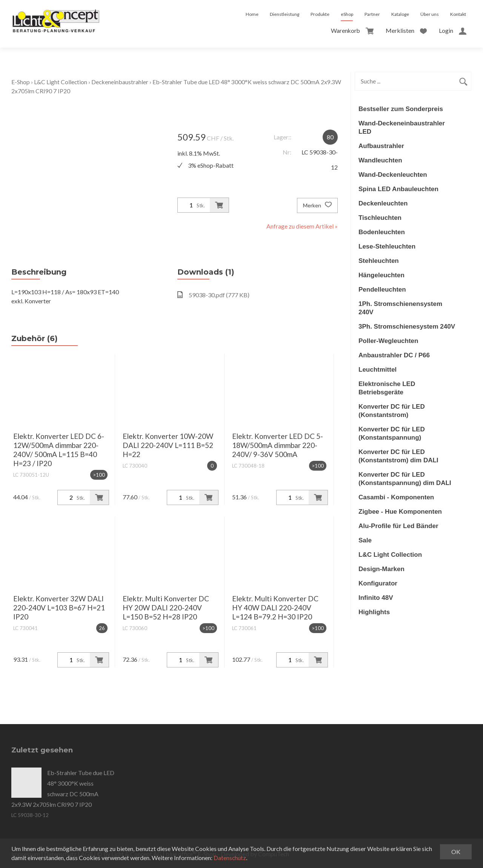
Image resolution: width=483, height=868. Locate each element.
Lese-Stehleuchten (387, 246)
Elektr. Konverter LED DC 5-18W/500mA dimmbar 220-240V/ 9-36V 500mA (278, 445)
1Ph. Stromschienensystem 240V (400, 308)
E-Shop (21, 82)
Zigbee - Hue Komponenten (400, 512)
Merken (317, 205)
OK (456, 852)
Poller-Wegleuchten (388, 341)
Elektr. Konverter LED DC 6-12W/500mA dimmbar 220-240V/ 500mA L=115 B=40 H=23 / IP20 (59, 450)
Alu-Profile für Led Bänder (398, 526)
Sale (365, 540)
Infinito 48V (376, 598)
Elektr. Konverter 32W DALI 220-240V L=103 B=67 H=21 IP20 (59, 608)
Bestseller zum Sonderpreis (401, 109)
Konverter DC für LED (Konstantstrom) (392, 411)
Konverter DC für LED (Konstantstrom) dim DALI (398, 456)
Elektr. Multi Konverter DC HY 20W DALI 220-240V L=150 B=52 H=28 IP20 (166, 608)
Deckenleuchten (383, 203)
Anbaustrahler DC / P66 (394, 355)
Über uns (430, 14)
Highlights (374, 612)
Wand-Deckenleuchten (393, 175)
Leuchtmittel (378, 370)
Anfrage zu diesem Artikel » (302, 226)
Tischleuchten (380, 218)
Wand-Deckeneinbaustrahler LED (402, 127)
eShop (347, 14)
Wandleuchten (380, 160)
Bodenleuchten (382, 232)
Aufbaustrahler (381, 146)
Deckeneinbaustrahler (120, 82)
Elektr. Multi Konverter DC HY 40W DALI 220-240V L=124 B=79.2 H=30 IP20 (275, 608)
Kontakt (458, 14)
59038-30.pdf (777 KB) (213, 295)
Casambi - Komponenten (396, 497)
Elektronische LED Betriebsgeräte (387, 388)
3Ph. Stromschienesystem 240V (407, 327)
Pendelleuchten (382, 290)
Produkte (320, 14)
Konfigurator (378, 583)
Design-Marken (381, 569)
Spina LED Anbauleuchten (398, 189)
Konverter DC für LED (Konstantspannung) (392, 433)
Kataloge (400, 14)
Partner (372, 14)
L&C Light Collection (61, 82)
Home (252, 14)
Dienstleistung (285, 14)
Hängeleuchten (381, 275)
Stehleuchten (379, 261)
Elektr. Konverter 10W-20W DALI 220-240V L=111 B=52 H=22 (168, 445)
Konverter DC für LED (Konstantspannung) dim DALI (405, 479)
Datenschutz (230, 858)
